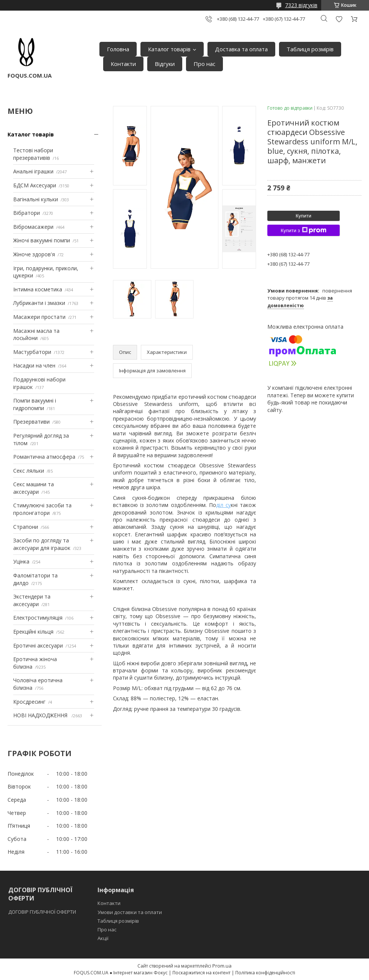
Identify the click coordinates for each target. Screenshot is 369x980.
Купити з (303, 230)
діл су (223, 505)
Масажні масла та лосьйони (36, 335)
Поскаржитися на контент (201, 973)
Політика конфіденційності (265, 973)
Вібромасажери (33, 227)
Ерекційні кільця (33, 632)
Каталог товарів (169, 49)
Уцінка (21, 561)
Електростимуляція (38, 618)
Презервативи (31, 422)
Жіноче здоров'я (34, 254)
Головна (118, 49)
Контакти (123, 64)
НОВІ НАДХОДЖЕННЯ (41, 715)
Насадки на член (34, 365)
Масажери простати (39, 317)
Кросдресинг (29, 702)
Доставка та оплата (241, 49)
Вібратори (27, 213)
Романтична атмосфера (44, 457)
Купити (303, 216)
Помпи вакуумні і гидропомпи (35, 404)
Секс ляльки (29, 471)
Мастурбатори (32, 352)
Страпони (26, 527)
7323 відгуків (301, 5)
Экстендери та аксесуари (32, 600)
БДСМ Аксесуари (35, 185)
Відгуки (165, 64)
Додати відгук (339, 19)
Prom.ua (222, 966)
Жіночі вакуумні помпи (42, 240)
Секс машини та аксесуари (34, 488)
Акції (103, 938)
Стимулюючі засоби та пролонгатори (42, 509)
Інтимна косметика (38, 289)
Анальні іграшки (33, 171)
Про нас (204, 64)
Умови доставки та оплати (130, 912)
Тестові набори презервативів (33, 154)
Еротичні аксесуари (38, 645)
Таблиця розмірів (310, 49)
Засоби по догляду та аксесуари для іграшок (42, 544)
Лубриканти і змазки (39, 303)
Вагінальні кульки (36, 199)
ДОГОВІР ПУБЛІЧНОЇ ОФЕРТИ (43, 912)
